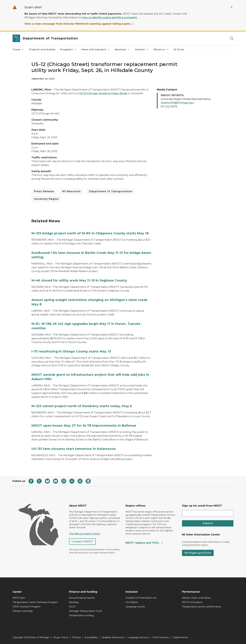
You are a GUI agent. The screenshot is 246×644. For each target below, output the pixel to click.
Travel (18, 49)
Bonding (74, 602)
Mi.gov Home (61, 637)
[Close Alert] (232, 7)
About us (161, 49)
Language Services (138, 637)
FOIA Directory (161, 637)
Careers (142, 49)
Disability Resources (113, 637)
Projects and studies (42, 49)
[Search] (232, 38)
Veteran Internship (23, 611)
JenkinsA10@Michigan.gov (178, 103)
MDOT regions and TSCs (144, 543)
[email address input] (208, 513)
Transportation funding (81, 615)
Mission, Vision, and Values (196, 598)
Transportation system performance (202, 607)
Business (123, 49)
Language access (135, 607)
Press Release (44, 191)
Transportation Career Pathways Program (35, 602)
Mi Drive (179, 49)
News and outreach (96, 49)
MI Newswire (71, 191)
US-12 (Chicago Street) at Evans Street (103, 93)
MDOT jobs (19, 598)
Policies (76, 637)
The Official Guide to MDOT (85, 534)
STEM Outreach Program (26, 607)
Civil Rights (132, 602)
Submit (208, 523)
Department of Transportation (111, 191)
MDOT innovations (192, 602)
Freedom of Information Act (141, 598)
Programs (68, 49)
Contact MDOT (82, 542)
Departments (180, 637)
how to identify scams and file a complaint (110, 18)
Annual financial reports (82, 598)
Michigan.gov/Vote (198, 553)
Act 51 (72, 607)
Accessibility (91, 637)
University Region (46, 199)
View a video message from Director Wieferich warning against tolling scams (79, 24)
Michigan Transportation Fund (85, 611)
